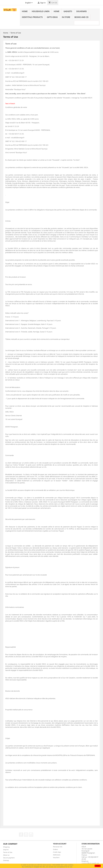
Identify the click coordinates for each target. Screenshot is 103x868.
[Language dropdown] (29, 3)
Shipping (6, 847)
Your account (60, 844)
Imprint (6, 850)
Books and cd (81, 17)
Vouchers (56, 857)
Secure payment (9, 858)
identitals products (32, 17)
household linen (41, 11)
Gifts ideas (52, 17)
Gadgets (68, 11)
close (98, 866)
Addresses (57, 855)
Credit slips (57, 852)
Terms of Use (8, 852)
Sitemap (6, 860)
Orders (55, 849)
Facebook (21, 835)
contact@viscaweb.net (90, 863)
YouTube (26, 835)
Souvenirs (82, 11)
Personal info (58, 847)
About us (6, 855)
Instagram (31, 835)
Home (25, 11)
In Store (66, 17)
